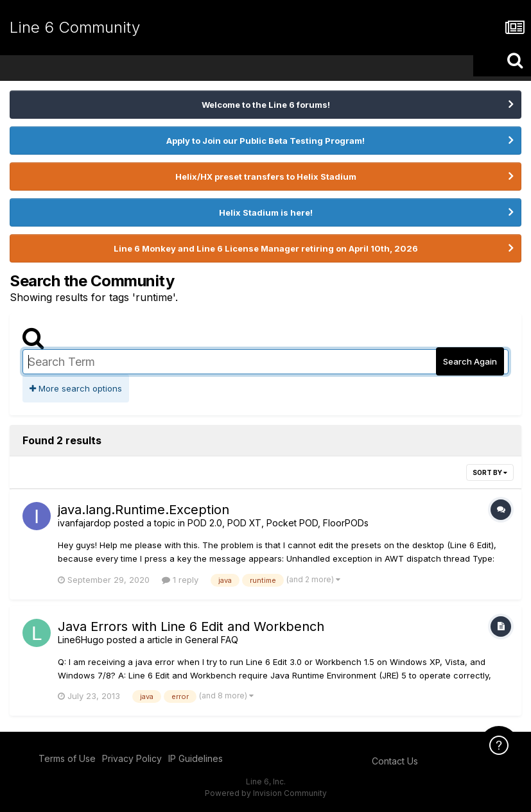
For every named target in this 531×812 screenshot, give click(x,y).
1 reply (180, 580)
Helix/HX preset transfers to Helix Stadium (266, 177)
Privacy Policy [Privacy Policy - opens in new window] (132, 758)
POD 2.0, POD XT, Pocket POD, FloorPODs (278, 523)
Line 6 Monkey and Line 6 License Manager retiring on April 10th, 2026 (266, 248)
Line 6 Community (75, 27)
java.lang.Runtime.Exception (144, 510)
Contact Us (395, 761)
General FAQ (212, 640)
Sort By (490, 472)
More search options (76, 388)
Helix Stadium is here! (266, 212)
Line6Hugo (81, 640)
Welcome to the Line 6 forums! (266, 105)
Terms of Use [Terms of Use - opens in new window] (67, 758)
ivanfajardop (84, 523)
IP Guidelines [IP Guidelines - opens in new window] (196, 758)
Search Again (470, 361)
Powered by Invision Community (266, 793)
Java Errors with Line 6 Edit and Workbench (191, 626)
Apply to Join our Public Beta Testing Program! (265, 141)
